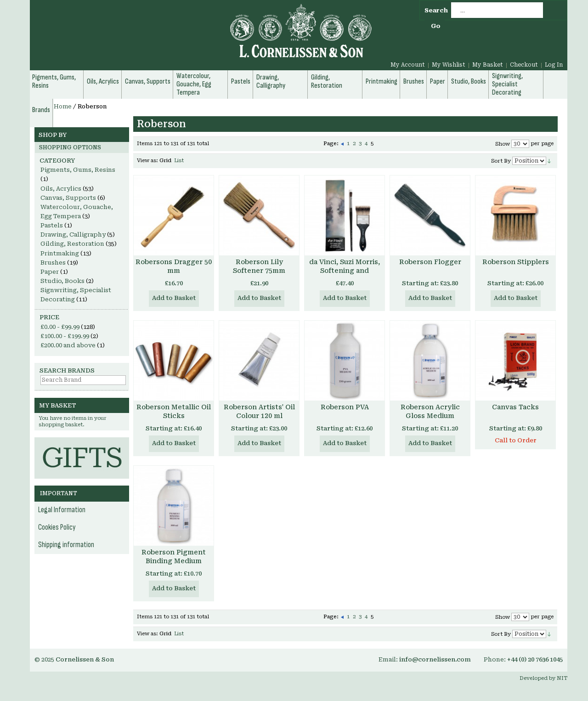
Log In (554, 65)
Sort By (501, 161)
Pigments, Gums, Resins (78, 170)
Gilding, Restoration (72, 244)
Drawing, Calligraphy (73, 235)
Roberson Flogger (430, 262)
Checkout (524, 65)
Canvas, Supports (68, 198)
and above (68, 345)
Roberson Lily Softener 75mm (259, 266)
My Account (408, 65)
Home (63, 107)
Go (436, 26)
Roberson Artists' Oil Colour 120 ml (259, 411)
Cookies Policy (57, 527)
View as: (147, 161)
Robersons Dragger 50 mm (174, 266)
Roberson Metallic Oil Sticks (174, 411)
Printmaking (60, 253)
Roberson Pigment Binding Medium (174, 557)
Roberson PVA (345, 407)
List (179, 161)
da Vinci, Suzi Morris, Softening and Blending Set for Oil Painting (345, 275)
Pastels (52, 225)
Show (503, 144)
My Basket (488, 65)
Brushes (53, 263)
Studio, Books (62, 281)
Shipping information (66, 545)
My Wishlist (449, 65)
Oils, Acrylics (61, 189)
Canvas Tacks (515, 407)
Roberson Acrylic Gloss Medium (430, 411)
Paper (50, 272)
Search (436, 10)
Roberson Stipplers (516, 262)
